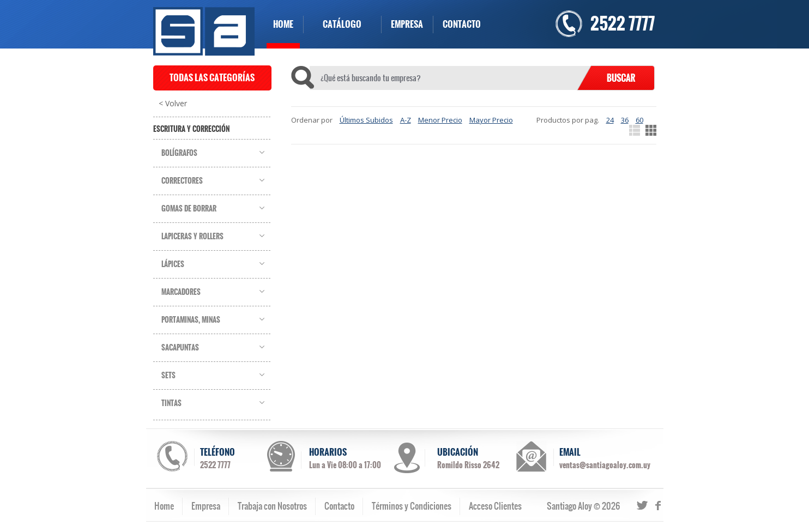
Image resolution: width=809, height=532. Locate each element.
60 (639, 120)
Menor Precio (440, 120)
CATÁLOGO (342, 24)
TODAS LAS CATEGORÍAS (212, 78)
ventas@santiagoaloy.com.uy (605, 465)
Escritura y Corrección (191, 129)
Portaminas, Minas (191, 320)
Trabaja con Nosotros (272, 506)
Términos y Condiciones (412, 506)
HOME (283, 24)
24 (610, 120)
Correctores (182, 181)
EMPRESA (407, 24)
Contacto (339, 506)
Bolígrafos (179, 153)
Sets (168, 376)
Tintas (171, 403)
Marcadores (181, 292)
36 (625, 120)
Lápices (173, 264)
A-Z (406, 120)
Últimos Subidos (366, 120)
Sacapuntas (180, 348)
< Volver (173, 104)
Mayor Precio (491, 120)
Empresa (206, 506)
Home (164, 506)
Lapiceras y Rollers (192, 237)
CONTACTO (462, 24)
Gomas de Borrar (189, 209)
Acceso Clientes (495, 506)
